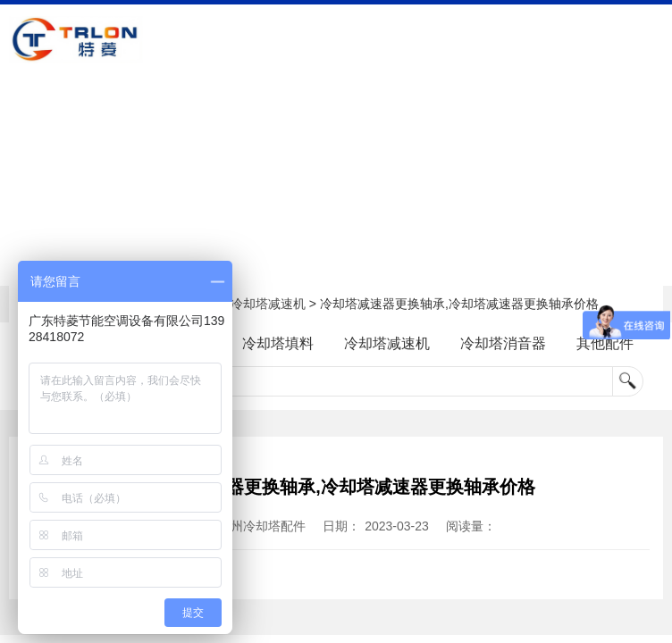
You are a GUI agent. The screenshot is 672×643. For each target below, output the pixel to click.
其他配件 (614, 343)
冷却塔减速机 (268, 304)
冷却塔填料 (276, 343)
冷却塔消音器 (508, 343)
